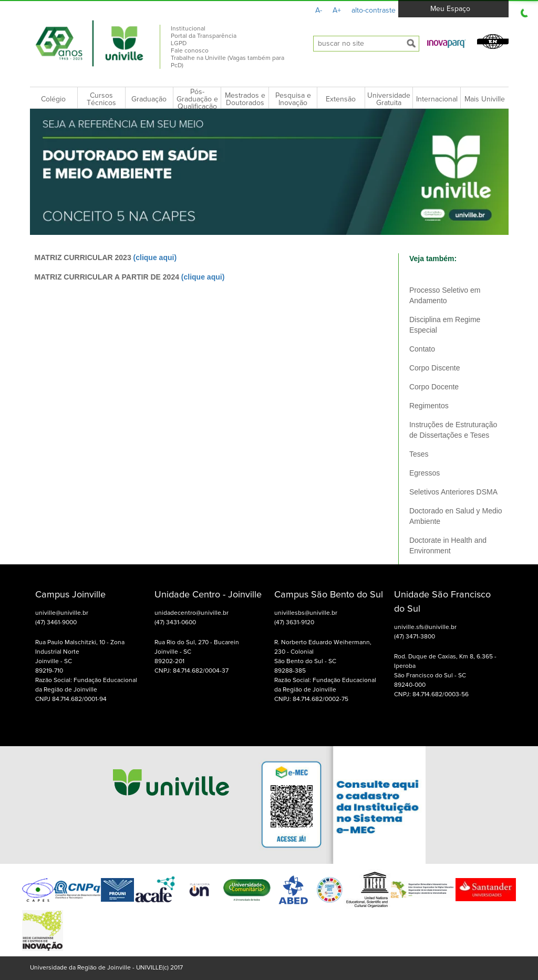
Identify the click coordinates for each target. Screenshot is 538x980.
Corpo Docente (434, 387)
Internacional (437, 99)
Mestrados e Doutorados (245, 99)
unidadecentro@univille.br (192, 613)
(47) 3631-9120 (294, 623)
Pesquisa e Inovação (293, 99)
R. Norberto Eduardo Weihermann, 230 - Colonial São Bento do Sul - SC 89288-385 (323, 657)
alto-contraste (374, 11)
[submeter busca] (411, 44)
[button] (447, 43)
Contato (422, 349)
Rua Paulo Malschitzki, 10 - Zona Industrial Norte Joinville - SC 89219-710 (80, 657)
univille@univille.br (62, 613)
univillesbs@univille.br (306, 613)
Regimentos (429, 406)
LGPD (179, 44)
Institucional (188, 29)
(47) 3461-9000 (56, 623)
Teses (419, 454)
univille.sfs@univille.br (425, 627)
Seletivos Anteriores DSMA (453, 492)
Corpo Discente (435, 368)
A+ (337, 11)
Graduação (149, 99)
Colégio (53, 99)
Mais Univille (485, 99)
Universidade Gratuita (389, 99)
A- (319, 11)
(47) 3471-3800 (415, 637)
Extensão (341, 99)
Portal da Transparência (204, 36)
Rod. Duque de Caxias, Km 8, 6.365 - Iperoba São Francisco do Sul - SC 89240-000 (445, 671)
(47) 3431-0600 (175, 623)
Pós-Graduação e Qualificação (197, 99)
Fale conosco (190, 51)
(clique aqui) (155, 257)
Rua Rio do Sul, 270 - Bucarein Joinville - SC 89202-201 (197, 652)
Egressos (425, 473)
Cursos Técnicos (101, 99)
